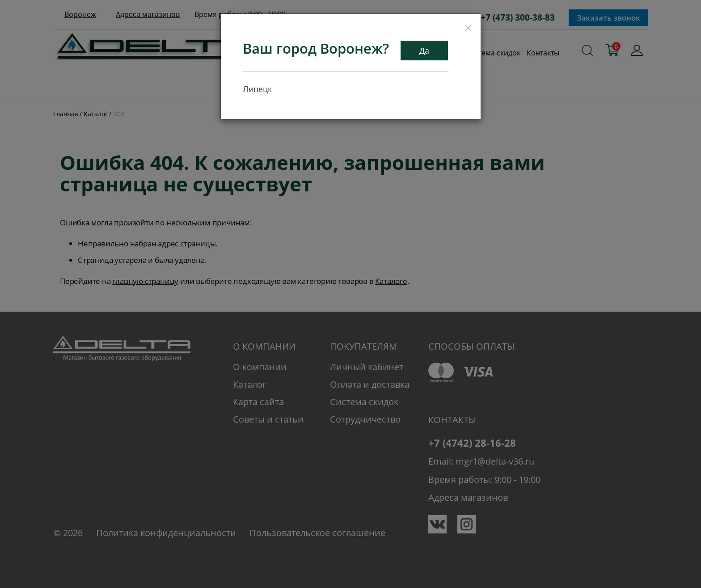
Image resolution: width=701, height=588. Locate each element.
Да (424, 51)
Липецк (257, 89)
